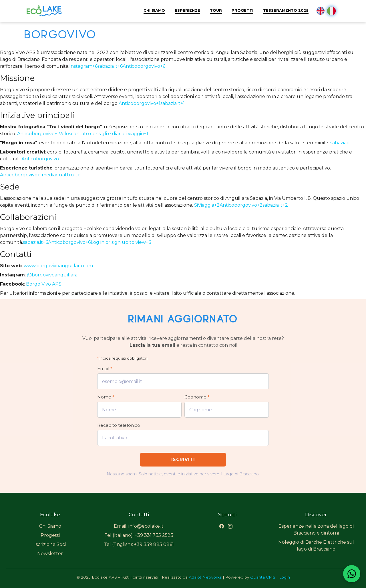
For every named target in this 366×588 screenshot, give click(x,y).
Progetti (242, 10)
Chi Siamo (154, 10)
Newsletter (50, 554)
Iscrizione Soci (50, 544)
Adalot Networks (205, 577)
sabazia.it (340, 143)
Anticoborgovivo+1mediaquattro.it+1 (41, 175)
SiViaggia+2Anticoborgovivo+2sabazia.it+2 (241, 205)
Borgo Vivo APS (44, 284)
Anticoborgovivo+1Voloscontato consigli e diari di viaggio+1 (83, 134)
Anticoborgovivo (40, 159)
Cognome (197, 397)
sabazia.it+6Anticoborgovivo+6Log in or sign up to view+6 (87, 242)
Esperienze (187, 10)
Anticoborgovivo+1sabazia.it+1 (152, 103)
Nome (106, 397)
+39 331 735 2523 (154, 535)
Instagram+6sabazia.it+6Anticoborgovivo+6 (117, 66)
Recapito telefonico (119, 425)
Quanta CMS (263, 577)
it (332, 11)
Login (285, 577)
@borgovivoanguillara (52, 275)
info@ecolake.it (146, 526)
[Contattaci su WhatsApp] (352, 574)
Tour (216, 10)
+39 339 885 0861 (154, 544)
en (321, 11)
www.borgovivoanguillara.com (58, 266)
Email (105, 369)
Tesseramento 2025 (286, 10)
